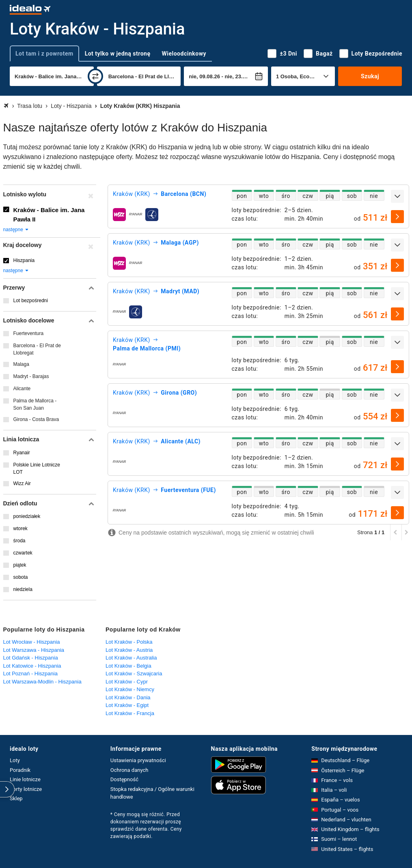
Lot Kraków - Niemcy (130, 689)
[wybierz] (397, 217)
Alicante (22, 389)
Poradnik (20, 770)
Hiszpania (24, 260)
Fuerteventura (29, 333)
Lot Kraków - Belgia (128, 666)
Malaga (21, 364)
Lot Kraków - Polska (129, 642)
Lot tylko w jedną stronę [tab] (118, 54)
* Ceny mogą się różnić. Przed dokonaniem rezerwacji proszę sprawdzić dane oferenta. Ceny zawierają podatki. (146, 825)
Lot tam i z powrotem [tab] (44, 54)
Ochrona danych (129, 770)
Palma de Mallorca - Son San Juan (35, 404)
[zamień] (95, 76)
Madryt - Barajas (31, 376)
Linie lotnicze (25, 779)
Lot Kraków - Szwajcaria (134, 674)
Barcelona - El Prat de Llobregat (37, 349)
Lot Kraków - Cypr (127, 682)
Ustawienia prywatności (138, 760)
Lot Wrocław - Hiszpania (32, 642)
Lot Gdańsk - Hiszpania (31, 658)
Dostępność (124, 779)
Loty (15, 760)
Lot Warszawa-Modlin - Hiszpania (42, 682)
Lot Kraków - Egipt (127, 705)
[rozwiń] (397, 196)
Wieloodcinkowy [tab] (184, 54)
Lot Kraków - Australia (131, 658)
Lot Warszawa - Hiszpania (34, 650)
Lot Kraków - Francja (130, 713)
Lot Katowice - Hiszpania (32, 666)
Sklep (16, 798)
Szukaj (370, 76)
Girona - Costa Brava (36, 419)
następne (16, 230)
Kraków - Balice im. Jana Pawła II (49, 215)
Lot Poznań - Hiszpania (30, 674)
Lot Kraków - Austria (129, 650)
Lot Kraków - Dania (128, 697)
